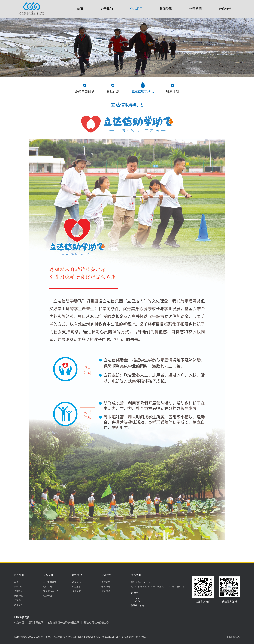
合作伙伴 (225, 9)
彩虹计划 (47, 587)
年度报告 (106, 587)
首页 (80, 9)
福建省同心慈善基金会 (96, 622)
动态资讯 (77, 582)
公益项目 (136, 9)
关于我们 (107, 9)
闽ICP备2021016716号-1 (109, 637)
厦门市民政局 (36, 622)
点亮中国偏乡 (50, 582)
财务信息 (106, 591)
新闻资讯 (166, 9)
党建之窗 (77, 591)
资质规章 (106, 582)
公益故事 (77, 587)
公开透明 (195, 9)
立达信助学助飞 (51, 591)
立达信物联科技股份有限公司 (64, 622)
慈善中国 (19, 622)
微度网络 (141, 637)
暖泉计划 (47, 596)
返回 (233, 637)
